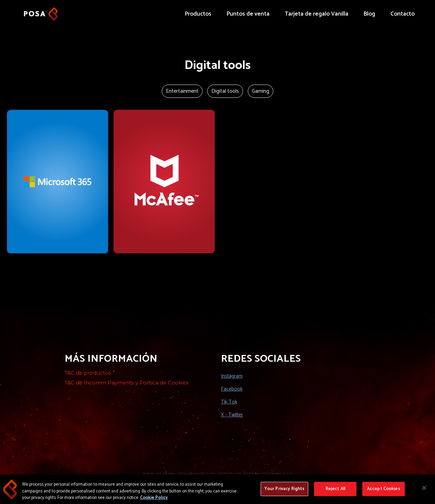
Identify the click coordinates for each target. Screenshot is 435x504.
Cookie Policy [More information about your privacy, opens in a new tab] (154, 500)
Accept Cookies (384, 491)
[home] (41, 11)
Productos (198, 14)
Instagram (232, 376)
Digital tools (225, 91)
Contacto (403, 14)
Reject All (335, 491)
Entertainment (182, 91)
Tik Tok (229, 402)
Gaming (260, 91)
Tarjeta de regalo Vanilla (317, 14)
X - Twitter (232, 415)
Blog (369, 14)
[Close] (424, 490)
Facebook (232, 389)
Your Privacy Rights (284, 491)
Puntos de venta (248, 14)
